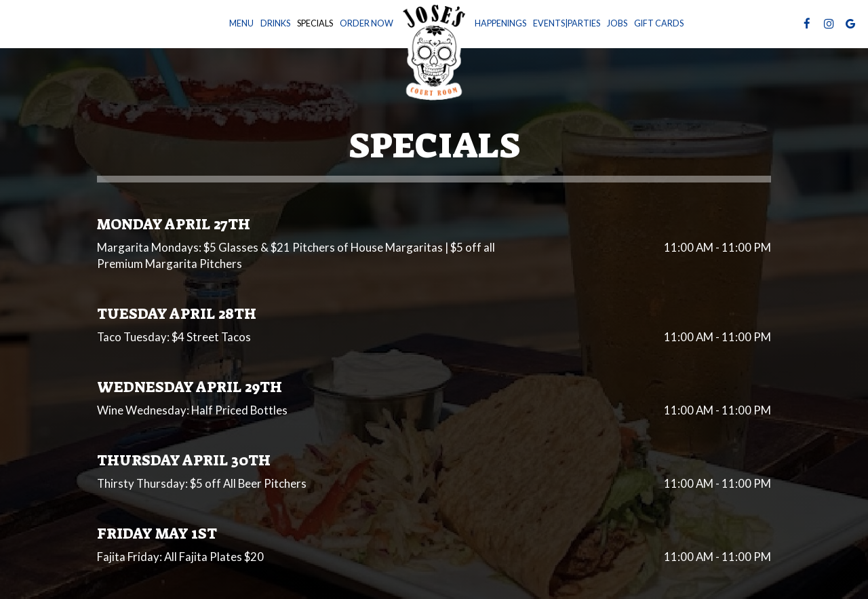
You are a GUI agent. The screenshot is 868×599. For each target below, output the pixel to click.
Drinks (275, 23)
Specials (315, 23)
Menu (241, 23)
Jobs (617, 23)
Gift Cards (659, 23)
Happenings (500, 23)
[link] (434, 50)
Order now (367, 23)
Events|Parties (567, 23)
